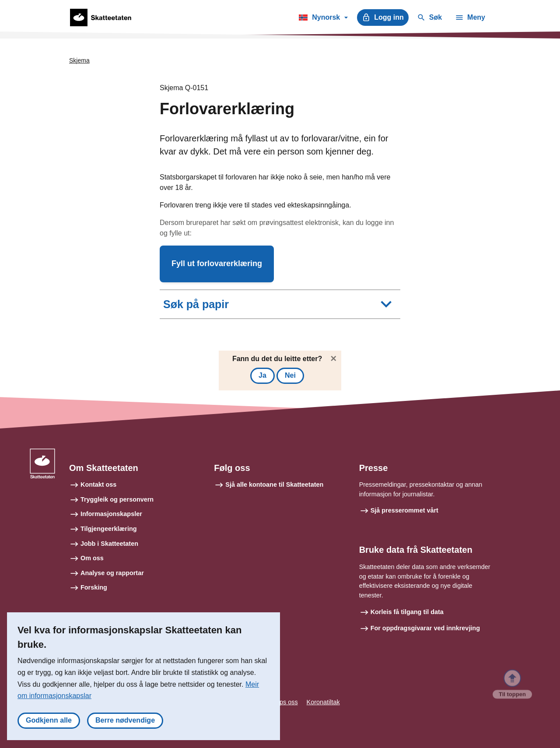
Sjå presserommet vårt (404, 510)
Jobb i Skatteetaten (109, 544)
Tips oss (286, 702)
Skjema (79, 60)
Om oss (92, 558)
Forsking (94, 587)
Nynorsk (323, 19)
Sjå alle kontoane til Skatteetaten (274, 485)
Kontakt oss (98, 485)
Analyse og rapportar (112, 573)
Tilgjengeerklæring (108, 529)
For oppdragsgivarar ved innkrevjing (425, 628)
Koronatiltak (323, 702)
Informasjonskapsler (111, 514)
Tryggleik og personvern (117, 499)
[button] (217, 264)
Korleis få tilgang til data (407, 612)
